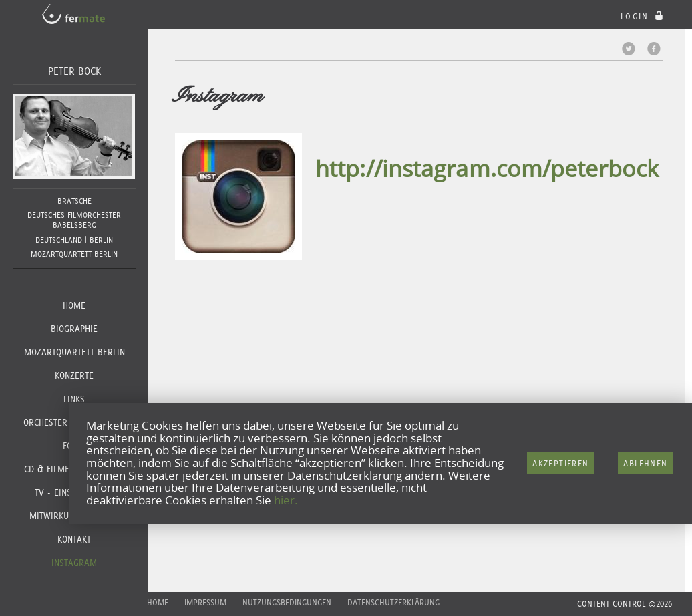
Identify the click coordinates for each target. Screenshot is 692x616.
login (644, 16)
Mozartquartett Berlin (74, 352)
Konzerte (74, 375)
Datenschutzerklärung (393, 602)
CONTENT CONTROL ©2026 (625, 604)
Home (74, 305)
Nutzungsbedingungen (287, 602)
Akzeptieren (560, 463)
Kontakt (74, 539)
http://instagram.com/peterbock (487, 168)
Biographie (74, 329)
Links (74, 399)
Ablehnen (645, 463)
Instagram (74, 563)
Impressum (205, 602)
